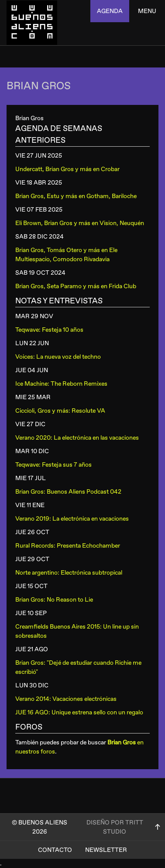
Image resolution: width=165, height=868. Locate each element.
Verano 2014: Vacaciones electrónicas (66, 699)
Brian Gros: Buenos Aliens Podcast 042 (68, 492)
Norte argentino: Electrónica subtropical (69, 573)
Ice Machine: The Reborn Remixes (61, 384)
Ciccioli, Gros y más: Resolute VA (60, 411)
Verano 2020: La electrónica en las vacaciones (77, 438)
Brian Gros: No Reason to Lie (54, 600)
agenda (110, 11)
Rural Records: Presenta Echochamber (68, 546)
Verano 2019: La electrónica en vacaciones (72, 519)
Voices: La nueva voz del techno (58, 357)
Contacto (55, 850)
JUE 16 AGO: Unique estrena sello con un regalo (79, 712)
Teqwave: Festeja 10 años (49, 330)
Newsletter (106, 850)
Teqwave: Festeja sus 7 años (53, 465)
